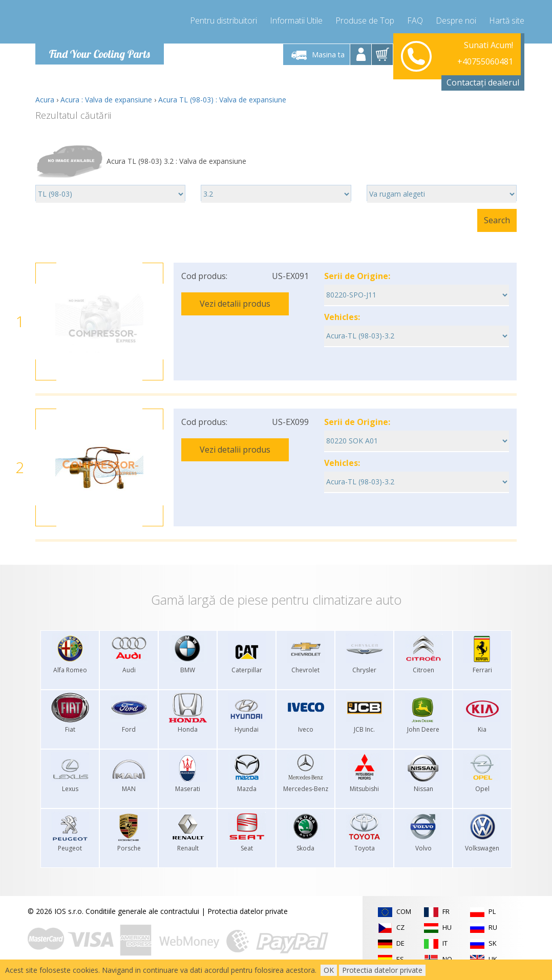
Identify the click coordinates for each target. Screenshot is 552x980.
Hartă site (507, 20)
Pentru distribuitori (224, 20)
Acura (45, 100)
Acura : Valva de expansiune (106, 100)
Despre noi (456, 20)
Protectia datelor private (248, 911)
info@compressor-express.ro (465, 66)
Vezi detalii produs (235, 304)
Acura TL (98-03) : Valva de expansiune (222, 100)
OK (329, 970)
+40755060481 (485, 54)
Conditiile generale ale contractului (142, 911)
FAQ (415, 20)
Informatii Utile (296, 20)
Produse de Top (365, 20)
